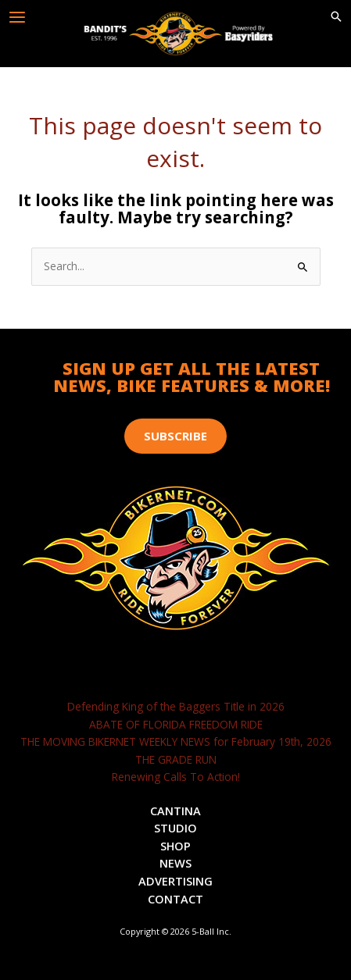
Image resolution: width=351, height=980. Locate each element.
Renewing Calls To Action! (176, 777)
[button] (336, 17)
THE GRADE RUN (176, 759)
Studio (175, 828)
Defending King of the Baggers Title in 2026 (176, 706)
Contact (175, 899)
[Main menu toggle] (18, 18)
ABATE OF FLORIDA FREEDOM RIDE (176, 724)
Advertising (175, 881)
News (175, 863)
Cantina (175, 811)
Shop (175, 846)
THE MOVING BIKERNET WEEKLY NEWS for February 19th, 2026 (176, 741)
